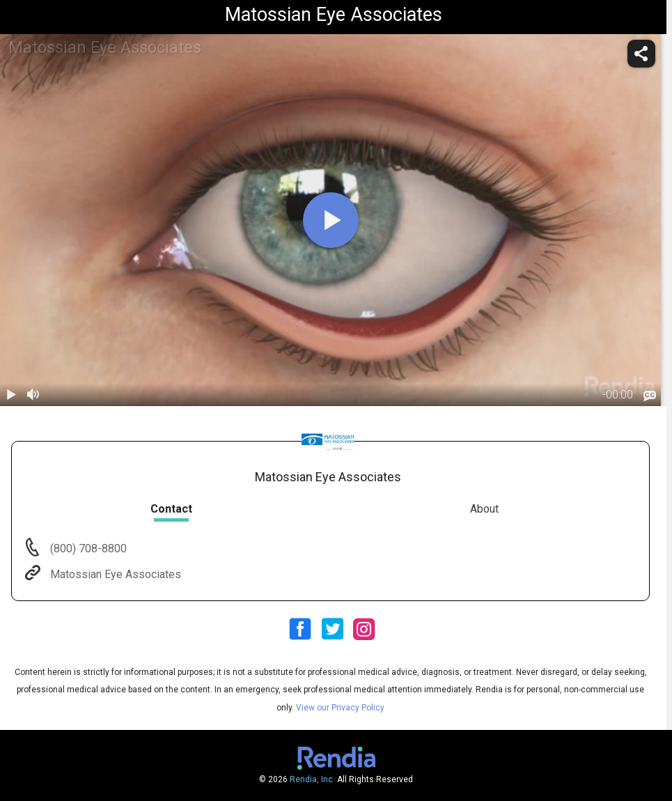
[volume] (33, 395)
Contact (171, 509)
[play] (331, 220)
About (484, 509)
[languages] (650, 396)
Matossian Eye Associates (114, 574)
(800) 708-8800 (87, 549)
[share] (641, 54)
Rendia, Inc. (312, 779)
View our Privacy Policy (340, 708)
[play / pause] (11, 395)
